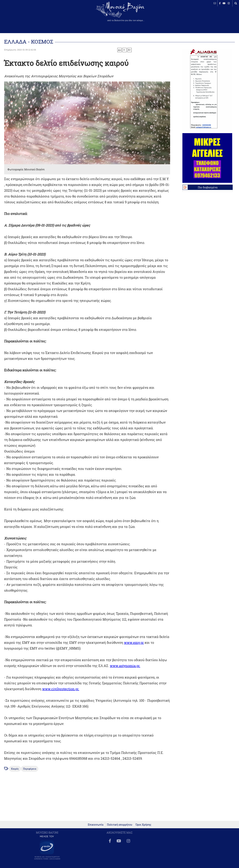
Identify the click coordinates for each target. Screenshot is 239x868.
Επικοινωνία (96, 825)
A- (124, 50)
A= (129, 50)
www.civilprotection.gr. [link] (61, 689)
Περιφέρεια (30, 769)
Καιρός (15, 769)
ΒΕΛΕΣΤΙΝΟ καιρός (20, 14)
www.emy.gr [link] (134, 642)
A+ (120, 50)
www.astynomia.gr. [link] (125, 666)
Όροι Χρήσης (143, 825)
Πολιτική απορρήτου (120, 825)
